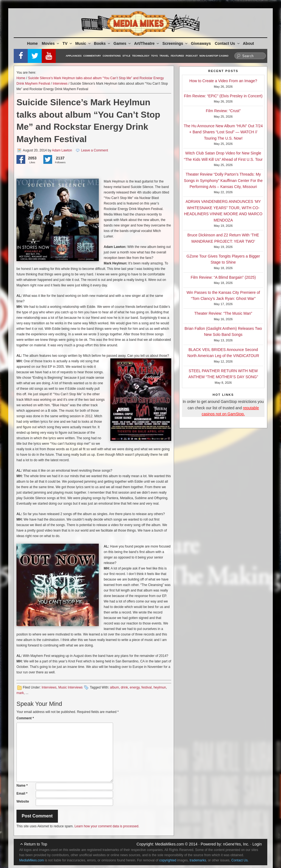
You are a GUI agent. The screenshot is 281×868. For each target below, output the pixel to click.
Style (126, 56)
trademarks (198, 860)
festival (146, 687)
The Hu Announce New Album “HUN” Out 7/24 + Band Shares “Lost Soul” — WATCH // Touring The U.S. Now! (223, 132)
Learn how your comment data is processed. (107, 826)
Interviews (60, 84)
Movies (51, 43)
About (248, 43)
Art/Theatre (147, 43)
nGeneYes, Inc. (236, 844)
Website (23, 801)
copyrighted (168, 860)
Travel (164, 56)
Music (83, 43)
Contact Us (228, 43)
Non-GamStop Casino (214, 56)
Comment (25, 718)
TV (68, 43)
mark (20, 693)
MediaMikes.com (169, 844)
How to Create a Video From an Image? (223, 81)
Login (257, 844)
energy (135, 687)
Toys (154, 56)
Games (123, 43)
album (115, 687)
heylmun (160, 687)
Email (22, 794)
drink (124, 687)
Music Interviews (70, 687)
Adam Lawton (62, 150)
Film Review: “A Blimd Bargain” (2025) (223, 277)
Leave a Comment (95, 150)
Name (22, 786)
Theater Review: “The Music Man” (223, 313)
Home (33, 43)
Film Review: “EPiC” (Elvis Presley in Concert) (223, 96)
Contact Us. (240, 860)
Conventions (112, 56)
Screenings (175, 43)
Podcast (192, 56)
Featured (177, 56)
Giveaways (201, 43)
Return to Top (36, 844)
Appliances (74, 56)
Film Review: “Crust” (223, 111)
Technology (141, 56)
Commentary (92, 56)
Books (102, 43)
